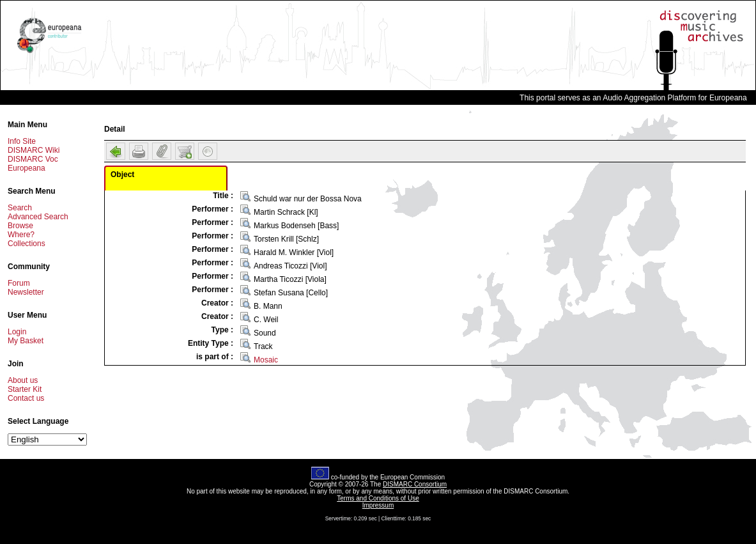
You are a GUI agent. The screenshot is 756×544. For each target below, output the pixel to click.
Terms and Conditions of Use (378, 498)
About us (23, 380)
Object (122, 175)
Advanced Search (38, 217)
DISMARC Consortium (415, 484)
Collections (27, 244)
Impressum (378, 505)
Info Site (22, 141)
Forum (19, 283)
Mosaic (266, 360)
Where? (21, 235)
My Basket (26, 341)
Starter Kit (25, 389)
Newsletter (26, 292)
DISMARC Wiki (34, 150)
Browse (20, 226)
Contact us (26, 398)
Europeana (27, 168)
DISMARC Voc (33, 159)
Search (20, 208)
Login (17, 332)
